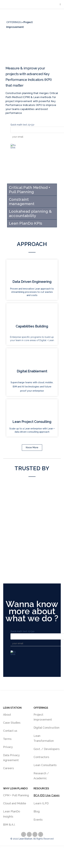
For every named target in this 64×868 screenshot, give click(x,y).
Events (38, 820)
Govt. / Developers (47, 749)
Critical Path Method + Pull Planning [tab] (30, 190)
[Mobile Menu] (60, 4)
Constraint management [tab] (22, 202)
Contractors (41, 757)
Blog (37, 811)
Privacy (8, 747)
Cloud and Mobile (15, 803)
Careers (8, 768)
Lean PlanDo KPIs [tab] (26, 223)
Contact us (10, 731)
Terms (7, 739)
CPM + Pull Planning (16, 795)
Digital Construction (46, 728)
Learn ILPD (41, 803)
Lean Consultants (45, 765)
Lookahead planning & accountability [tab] (30, 213)
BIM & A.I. (9, 825)
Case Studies (12, 723)
